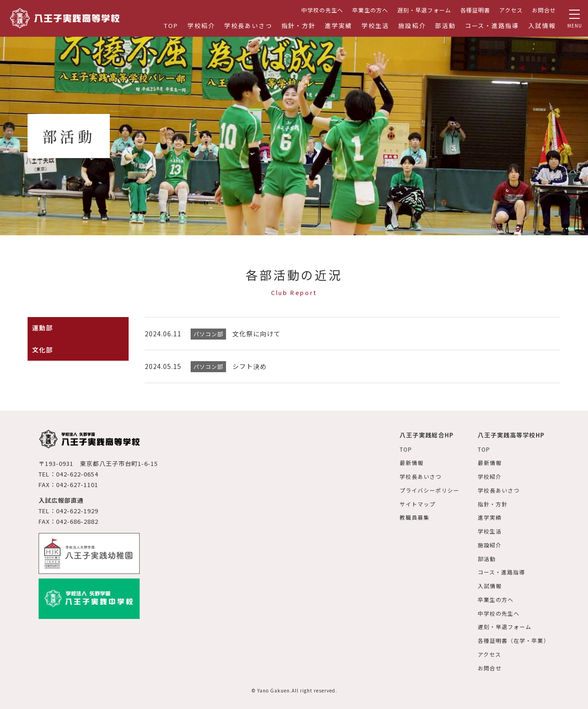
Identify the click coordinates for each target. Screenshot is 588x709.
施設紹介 (412, 26)
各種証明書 (475, 10)
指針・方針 (299, 26)
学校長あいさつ (248, 26)
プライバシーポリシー (430, 489)
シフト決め (250, 366)
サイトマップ (418, 502)
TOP (171, 26)
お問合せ (544, 10)
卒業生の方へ (370, 10)
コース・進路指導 (492, 26)
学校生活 (375, 26)
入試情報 (542, 26)
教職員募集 (415, 516)
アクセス (511, 10)
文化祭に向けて (257, 334)
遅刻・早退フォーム (424, 10)
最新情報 (412, 462)
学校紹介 (201, 26)
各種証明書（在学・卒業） (514, 636)
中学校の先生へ (322, 10)
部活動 (445, 26)
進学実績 (339, 26)
